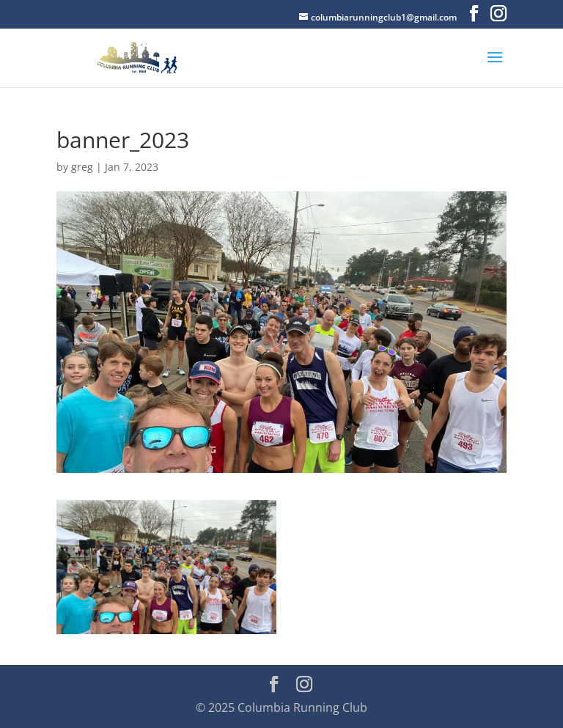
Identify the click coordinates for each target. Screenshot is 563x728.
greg (82, 167)
